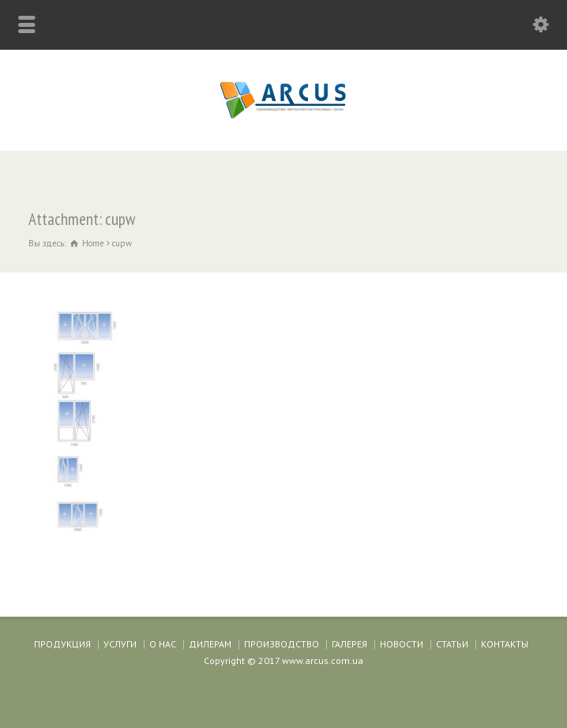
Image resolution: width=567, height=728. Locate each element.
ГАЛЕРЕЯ (349, 644)
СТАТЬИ (452, 644)
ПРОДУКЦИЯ (62, 644)
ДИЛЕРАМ (210, 644)
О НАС (163, 644)
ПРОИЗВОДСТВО (282, 644)
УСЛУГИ (120, 644)
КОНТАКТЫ (505, 644)
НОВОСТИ (402, 644)
